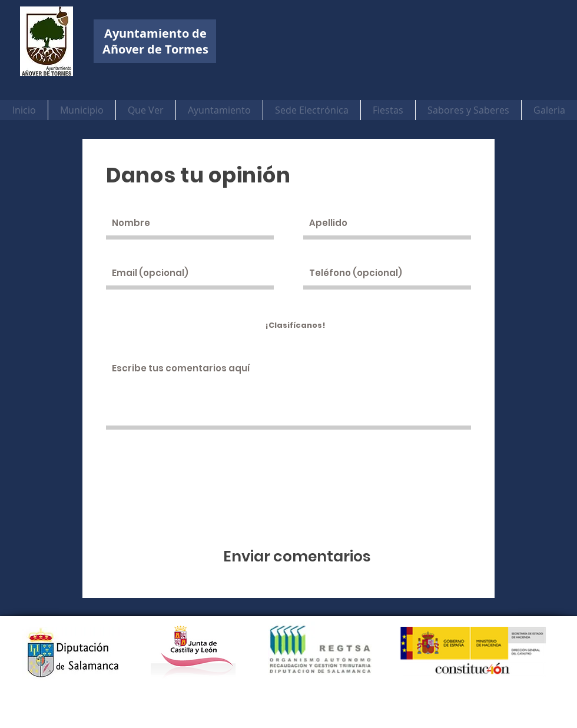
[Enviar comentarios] (297, 556)
